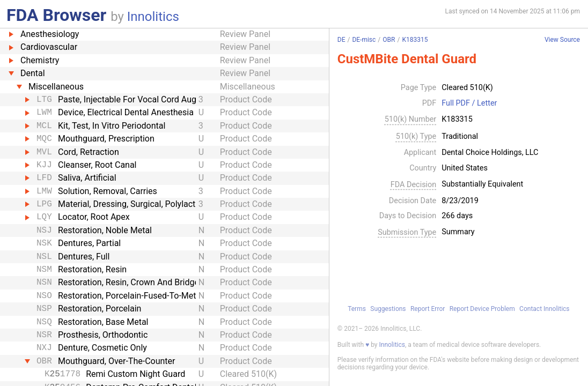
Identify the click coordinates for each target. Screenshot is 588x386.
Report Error (428, 309)
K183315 (415, 40)
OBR (389, 40)
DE (341, 40)
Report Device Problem (482, 309)
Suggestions (388, 309)
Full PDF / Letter (469, 103)
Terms (357, 309)
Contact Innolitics (544, 309)
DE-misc (364, 40)
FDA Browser (56, 15)
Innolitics (153, 17)
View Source (562, 40)
